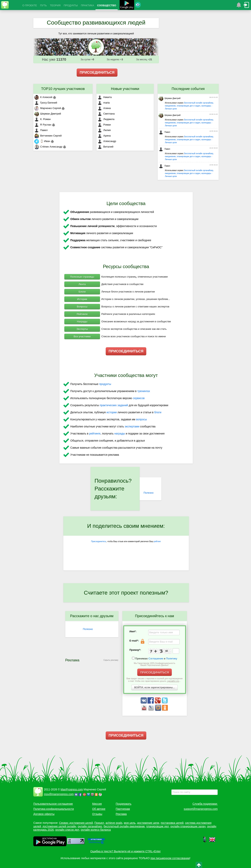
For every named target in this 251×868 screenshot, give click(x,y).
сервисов (139, 398)
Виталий (105, 147)
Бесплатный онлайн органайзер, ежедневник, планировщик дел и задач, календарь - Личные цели (189, 106)
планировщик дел (158, 826)
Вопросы (82, 307)
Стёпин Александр (48, 147)
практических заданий (114, 405)
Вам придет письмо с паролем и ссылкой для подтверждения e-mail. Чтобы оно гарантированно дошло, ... (155, 680)
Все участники (82, 336)
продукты (105, 384)
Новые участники (125, 89)
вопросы (141, 419)
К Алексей (43, 97)
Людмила (106, 119)
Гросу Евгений (46, 103)
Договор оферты (44, 814)
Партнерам (123, 809)
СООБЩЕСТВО (107, 5)
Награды (82, 321)
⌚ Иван (42, 141)
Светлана (106, 114)
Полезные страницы (82, 277)
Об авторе (99, 809)
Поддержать (124, 804)
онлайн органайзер (90, 826)
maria (104, 103)
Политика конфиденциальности (54, 809)
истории (112, 412)
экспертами (132, 426)
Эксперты (82, 329)
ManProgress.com (72, 789)
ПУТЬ (43, 5)
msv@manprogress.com (59, 794)
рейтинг (157, 541)
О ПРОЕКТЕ (30, 5)
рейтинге (95, 434)
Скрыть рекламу (111, 660)
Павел (41, 130)
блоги (158, 412)
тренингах (144, 391)
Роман (104, 125)
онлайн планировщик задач (188, 826)
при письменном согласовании (170, 858)
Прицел (99, 823)
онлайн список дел (67, 830)
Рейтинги (82, 314)
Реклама (121, 814)
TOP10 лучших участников (63, 89)
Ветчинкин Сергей (48, 136)
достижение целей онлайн (59, 826)
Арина (104, 136)
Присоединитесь (99, 541)
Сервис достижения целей (76, 823)
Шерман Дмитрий (48, 114)
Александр (107, 141)
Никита (105, 97)
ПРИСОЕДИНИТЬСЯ (97, 72)
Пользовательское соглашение (53, 804)
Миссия (97, 804)
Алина (104, 108)
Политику (172, 659)
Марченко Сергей (48, 108)
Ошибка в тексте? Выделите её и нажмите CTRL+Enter (126, 851)
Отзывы (97, 814)
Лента (82, 284)
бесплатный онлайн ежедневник (124, 826)
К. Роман (42, 119)
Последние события (188, 89)
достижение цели (148, 823)
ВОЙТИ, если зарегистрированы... (155, 687)
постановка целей (172, 823)
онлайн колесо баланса (96, 830)
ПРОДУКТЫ (71, 5)
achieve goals (114, 823)
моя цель (130, 823)
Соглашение (156, 659)
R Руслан (43, 125)
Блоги (82, 292)
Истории (82, 299)
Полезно (149, 493)
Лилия (104, 130)
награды (120, 434)
